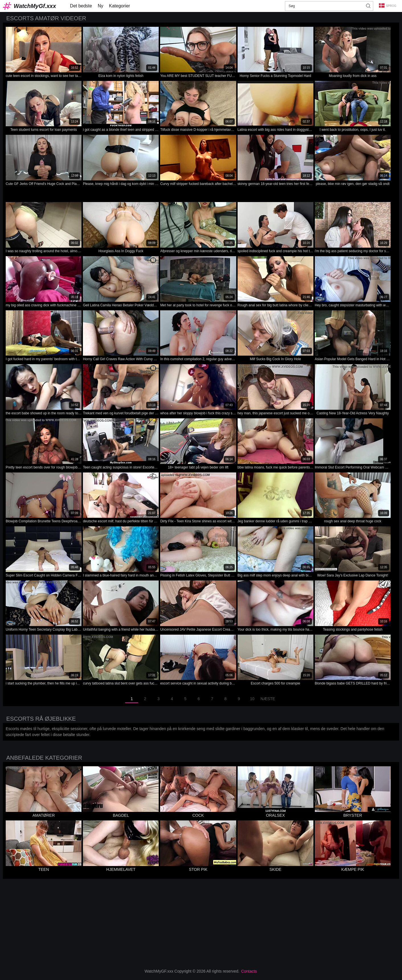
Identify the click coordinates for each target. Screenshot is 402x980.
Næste (268, 699)
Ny (101, 6)
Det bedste (81, 6)
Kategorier (120, 6)
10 (252, 699)
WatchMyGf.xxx (35, 6)
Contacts (249, 971)
